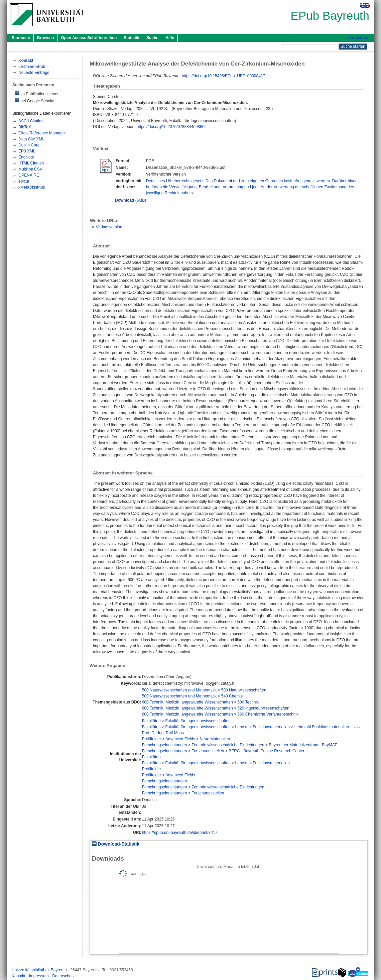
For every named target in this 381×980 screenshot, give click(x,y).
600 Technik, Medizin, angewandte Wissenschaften (187, 702)
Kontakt (19, 976)
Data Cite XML (31, 139)
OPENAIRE (29, 175)
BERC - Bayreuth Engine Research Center (267, 751)
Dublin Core (29, 145)
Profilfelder (152, 739)
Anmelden (359, 38)
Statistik (132, 38)
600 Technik (248, 702)
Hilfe (170, 38)
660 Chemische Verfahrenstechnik (268, 714)
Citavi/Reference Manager (42, 133)
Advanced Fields (180, 739)
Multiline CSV (30, 169)
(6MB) (131, 200)
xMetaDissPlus (32, 187)
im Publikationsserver (37, 93)
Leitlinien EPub (32, 67)
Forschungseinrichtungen (165, 745)
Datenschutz (63, 976)
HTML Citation (31, 163)
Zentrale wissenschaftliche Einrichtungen (228, 745)
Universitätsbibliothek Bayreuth (40, 970)
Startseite (21, 38)
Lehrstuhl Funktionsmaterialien (263, 727)
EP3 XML (27, 151)
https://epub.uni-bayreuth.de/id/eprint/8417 (180, 833)
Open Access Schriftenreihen (89, 38)
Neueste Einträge (34, 73)
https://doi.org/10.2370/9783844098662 (172, 127)
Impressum (39, 976)
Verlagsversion (109, 227)
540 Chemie (232, 696)
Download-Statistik (116, 844)
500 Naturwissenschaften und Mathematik (179, 690)
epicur (24, 181)
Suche (152, 38)
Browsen (46, 38)
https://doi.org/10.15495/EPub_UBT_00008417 (224, 76)
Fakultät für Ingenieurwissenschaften (198, 721)
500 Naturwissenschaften (244, 690)
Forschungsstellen (208, 751)
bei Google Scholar (35, 100)
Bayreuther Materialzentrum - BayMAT (303, 745)
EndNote (26, 157)
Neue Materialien (215, 739)
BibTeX (25, 127)
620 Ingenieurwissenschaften (263, 708)
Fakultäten (151, 721)
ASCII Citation (31, 121)
